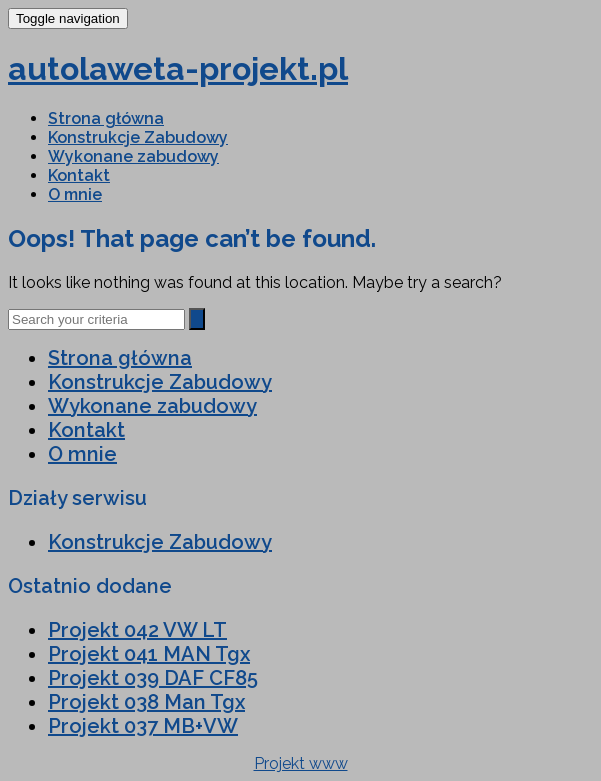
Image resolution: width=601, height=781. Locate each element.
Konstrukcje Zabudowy (138, 137)
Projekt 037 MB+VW (143, 726)
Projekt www (301, 763)
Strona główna (106, 118)
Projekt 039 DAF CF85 (153, 678)
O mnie (75, 194)
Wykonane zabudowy (133, 156)
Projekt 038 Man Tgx (146, 702)
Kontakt (79, 175)
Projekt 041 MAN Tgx (149, 654)
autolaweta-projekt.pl (178, 68)
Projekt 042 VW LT (137, 630)
